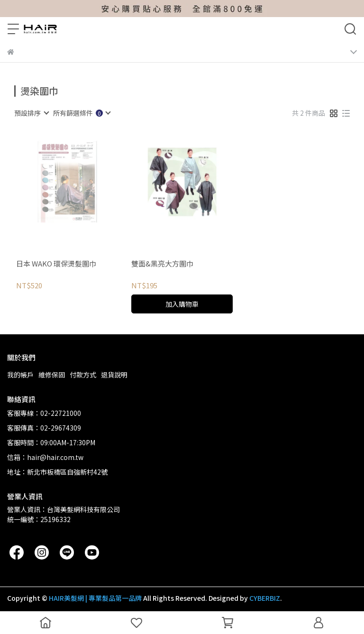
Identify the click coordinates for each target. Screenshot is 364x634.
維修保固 (52, 375)
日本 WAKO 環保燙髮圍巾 (56, 264)
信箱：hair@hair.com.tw (45, 457)
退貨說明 (114, 375)
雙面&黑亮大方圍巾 (162, 264)
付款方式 (83, 375)
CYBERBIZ (265, 598)
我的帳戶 (20, 375)
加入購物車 (182, 304)
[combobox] (31, 113)
